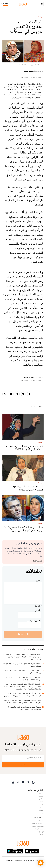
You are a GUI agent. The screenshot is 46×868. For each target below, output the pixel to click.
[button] (41, 863)
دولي (42, 813)
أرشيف (41, 835)
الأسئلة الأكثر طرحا (38, 823)
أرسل (23, 764)
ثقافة (42, 802)
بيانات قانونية (39, 829)
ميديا (42, 805)
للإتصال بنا (40, 832)
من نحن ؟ (41, 821)
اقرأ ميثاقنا (37, 561)
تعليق (38, 580)
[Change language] (5, 4)
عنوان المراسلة (33, 621)
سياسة (41, 17)
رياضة (42, 807)
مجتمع (41, 799)
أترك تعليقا (23, 634)
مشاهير (41, 810)
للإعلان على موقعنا (38, 826)
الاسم (38, 610)
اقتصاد (41, 796)
